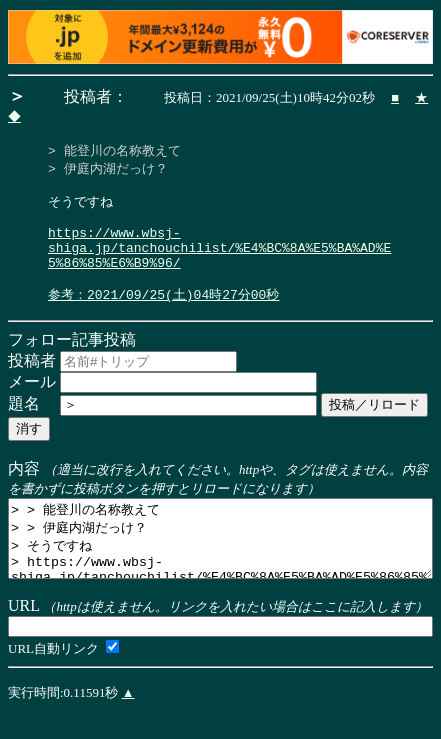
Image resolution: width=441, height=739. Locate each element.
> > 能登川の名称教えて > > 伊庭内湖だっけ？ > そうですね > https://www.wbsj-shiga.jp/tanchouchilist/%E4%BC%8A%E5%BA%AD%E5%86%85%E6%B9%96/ (220, 568)
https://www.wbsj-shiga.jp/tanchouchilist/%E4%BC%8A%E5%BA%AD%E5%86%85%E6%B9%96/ (219, 262)
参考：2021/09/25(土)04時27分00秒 (163, 316)
